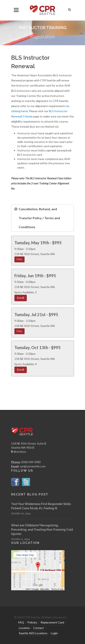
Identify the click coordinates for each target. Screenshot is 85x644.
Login (54, 633)
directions (19, 452)
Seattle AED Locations (33, 633)
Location (24, 628)
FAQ (21, 622)
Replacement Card (52, 622)
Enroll (21, 298)
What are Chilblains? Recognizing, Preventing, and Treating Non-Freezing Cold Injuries (42, 530)
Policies (32, 622)
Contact (39, 628)
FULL (19, 259)
